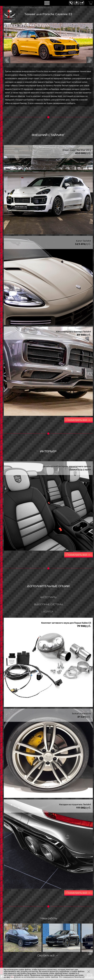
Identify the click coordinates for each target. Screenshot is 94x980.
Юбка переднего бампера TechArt (74, 332)
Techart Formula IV (81, 714)
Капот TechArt (84, 241)
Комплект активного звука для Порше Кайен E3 (66, 623)
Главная (6, 8)
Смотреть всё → (48, 956)
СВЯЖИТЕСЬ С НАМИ (80, 470)
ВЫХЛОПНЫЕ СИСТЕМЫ (48, 605)
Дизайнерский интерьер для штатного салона (67, 466)
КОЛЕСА (48, 612)
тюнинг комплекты (19, 8)
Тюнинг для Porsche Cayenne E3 (40, 8)
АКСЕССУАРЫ (48, 597)
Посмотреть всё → (79, 420)
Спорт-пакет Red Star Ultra (77, 150)
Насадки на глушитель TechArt (75, 805)
